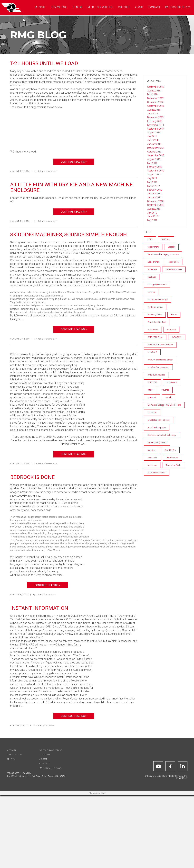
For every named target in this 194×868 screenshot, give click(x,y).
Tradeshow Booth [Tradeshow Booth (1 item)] (174, 465)
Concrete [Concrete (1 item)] (151, 292)
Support (45, 755)
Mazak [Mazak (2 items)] (168, 397)
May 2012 (152, 182)
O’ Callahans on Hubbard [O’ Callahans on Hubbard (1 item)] (159, 420)
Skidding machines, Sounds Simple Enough (68, 234)
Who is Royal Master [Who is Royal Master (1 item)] (157, 473)
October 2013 (154, 152)
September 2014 (156, 129)
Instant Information (39, 608)
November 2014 (156, 125)
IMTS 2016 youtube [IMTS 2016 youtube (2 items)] (156, 375)
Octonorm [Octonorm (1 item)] (152, 412)
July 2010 (152, 213)
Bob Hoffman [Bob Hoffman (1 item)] (153, 262)
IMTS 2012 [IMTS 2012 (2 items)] (177, 337)
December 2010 (155, 201)
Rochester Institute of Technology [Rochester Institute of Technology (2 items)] (162, 435)
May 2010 (152, 220)
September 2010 (156, 205)
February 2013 (155, 167)
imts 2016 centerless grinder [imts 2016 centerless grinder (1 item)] (160, 360)
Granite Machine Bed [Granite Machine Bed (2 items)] (157, 322)
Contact (45, 763)
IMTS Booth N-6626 (51, 768)
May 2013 (152, 163)
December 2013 (155, 148)
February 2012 (155, 190)
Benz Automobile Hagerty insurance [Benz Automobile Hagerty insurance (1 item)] (163, 254)
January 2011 (154, 197)
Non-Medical (15, 755)
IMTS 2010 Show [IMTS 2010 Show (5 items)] (155, 337)
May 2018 (152, 94)
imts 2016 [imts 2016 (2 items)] (152, 352)
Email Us (27, 773)
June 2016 (153, 114)
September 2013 (156, 155)
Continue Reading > (74, 162)
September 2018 (156, 87)
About (43, 759)
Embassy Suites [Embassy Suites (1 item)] (155, 315)
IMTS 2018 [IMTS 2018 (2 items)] (152, 382)
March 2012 (154, 186)
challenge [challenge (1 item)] (152, 277)
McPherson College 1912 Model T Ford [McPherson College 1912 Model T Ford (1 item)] (164, 405)
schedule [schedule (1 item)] (151, 450)
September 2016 (156, 106)
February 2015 (155, 121)
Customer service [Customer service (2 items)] (155, 307)
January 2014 (154, 144)
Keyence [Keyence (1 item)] (165, 390)
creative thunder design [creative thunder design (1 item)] (158, 300)
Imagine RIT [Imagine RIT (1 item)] (153, 330)
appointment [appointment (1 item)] (153, 247)
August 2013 (154, 159)
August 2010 (154, 209)
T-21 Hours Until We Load (44, 63)
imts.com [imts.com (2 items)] (171, 330)
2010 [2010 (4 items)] (150, 239)
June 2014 (153, 140)
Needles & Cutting (51, 750)
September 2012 (156, 171)
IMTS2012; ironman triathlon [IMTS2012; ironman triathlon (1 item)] (160, 345)
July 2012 (152, 178)
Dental (11, 759)
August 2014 (154, 133)
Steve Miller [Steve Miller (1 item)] (152, 458)
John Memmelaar (47, 171)
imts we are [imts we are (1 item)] (172, 382)
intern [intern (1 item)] (150, 390)
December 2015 (155, 117)
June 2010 (153, 216)
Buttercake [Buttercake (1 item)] (152, 269)
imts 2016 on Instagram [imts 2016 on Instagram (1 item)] (158, 367)
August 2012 (154, 175)
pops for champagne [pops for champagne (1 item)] (157, 428)
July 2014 (152, 136)
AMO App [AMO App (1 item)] (166, 239)
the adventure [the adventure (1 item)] (172, 458)
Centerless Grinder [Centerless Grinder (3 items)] (174, 269)
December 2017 (155, 98)
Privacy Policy (181, 778)
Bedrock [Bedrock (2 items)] (171, 247)
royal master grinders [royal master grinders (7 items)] (157, 443)
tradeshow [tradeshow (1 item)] (152, 465)
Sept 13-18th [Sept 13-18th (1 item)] (170, 450)
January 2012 (154, 194)
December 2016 (155, 102)
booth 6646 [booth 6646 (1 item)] (174, 262)
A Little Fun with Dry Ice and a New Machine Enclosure (71, 187)
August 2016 (154, 110)
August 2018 (154, 91)
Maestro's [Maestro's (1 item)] (152, 397)
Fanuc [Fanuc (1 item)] (174, 315)
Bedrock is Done (32, 477)
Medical (12, 750)
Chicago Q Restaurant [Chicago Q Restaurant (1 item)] (157, 285)
